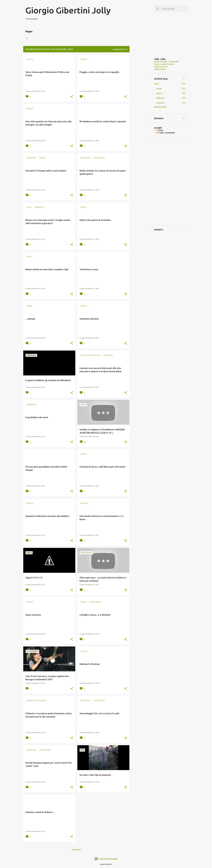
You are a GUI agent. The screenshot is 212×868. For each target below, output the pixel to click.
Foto (59, 39)
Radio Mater (160, 69)
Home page (30, 39)
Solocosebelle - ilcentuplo (166, 62)
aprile (159, 89)
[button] (72, 97)
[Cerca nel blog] (175, 9)
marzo (159, 93)
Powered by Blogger (106, 859)
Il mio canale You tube (164, 64)
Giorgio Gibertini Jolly (68, 10)
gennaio (160, 103)
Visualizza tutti (120, 49)
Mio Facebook (161, 67)
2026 (156, 84)
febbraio (160, 98)
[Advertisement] (140, 95)
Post (160, 130)
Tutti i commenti (166, 133)
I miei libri (46, 39)
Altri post (76, 850)
